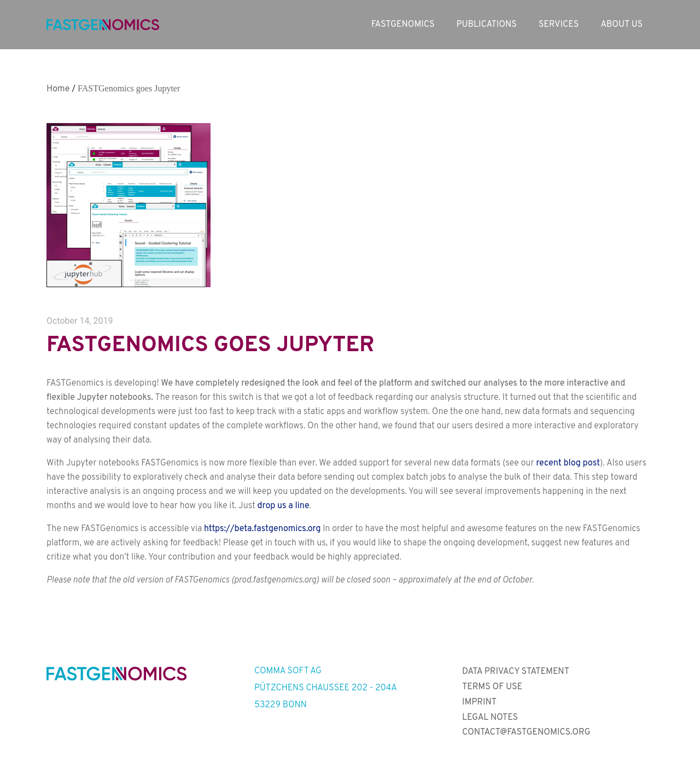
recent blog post (568, 463)
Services (559, 25)
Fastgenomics (403, 25)
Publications (487, 25)
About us (622, 25)
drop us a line (284, 506)
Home (58, 89)
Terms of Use (492, 687)
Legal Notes (490, 718)
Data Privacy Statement (516, 672)
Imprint (479, 702)
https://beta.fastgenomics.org (262, 529)
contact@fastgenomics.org (526, 732)
